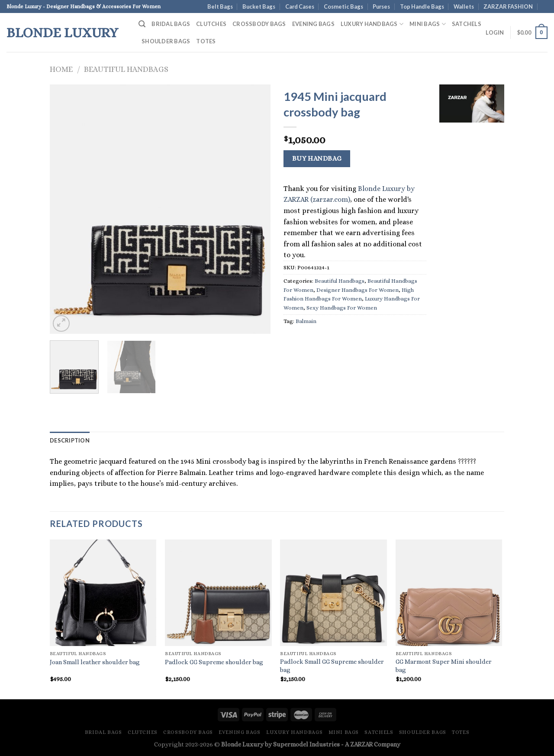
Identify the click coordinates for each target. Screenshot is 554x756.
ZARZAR (361, 744)
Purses (381, 6)
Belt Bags (220, 6)
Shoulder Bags (166, 41)
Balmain (306, 321)
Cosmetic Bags (343, 6)
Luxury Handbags (372, 24)
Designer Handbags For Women (358, 290)
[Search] (142, 24)
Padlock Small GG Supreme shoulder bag (332, 666)
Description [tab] (70, 440)
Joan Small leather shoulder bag (95, 662)
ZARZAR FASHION (508, 6)
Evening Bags (313, 24)
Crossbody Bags (259, 24)
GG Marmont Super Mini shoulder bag (444, 666)
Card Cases (300, 6)
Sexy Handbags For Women (342, 308)
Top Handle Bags (422, 6)
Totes (206, 41)
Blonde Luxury (62, 32)
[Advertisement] (472, 262)
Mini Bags (428, 24)
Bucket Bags (259, 6)
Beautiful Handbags (126, 69)
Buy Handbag (317, 158)
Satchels (467, 24)
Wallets (464, 6)
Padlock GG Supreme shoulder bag (214, 662)
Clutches (211, 24)
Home (61, 69)
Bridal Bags (171, 24)
